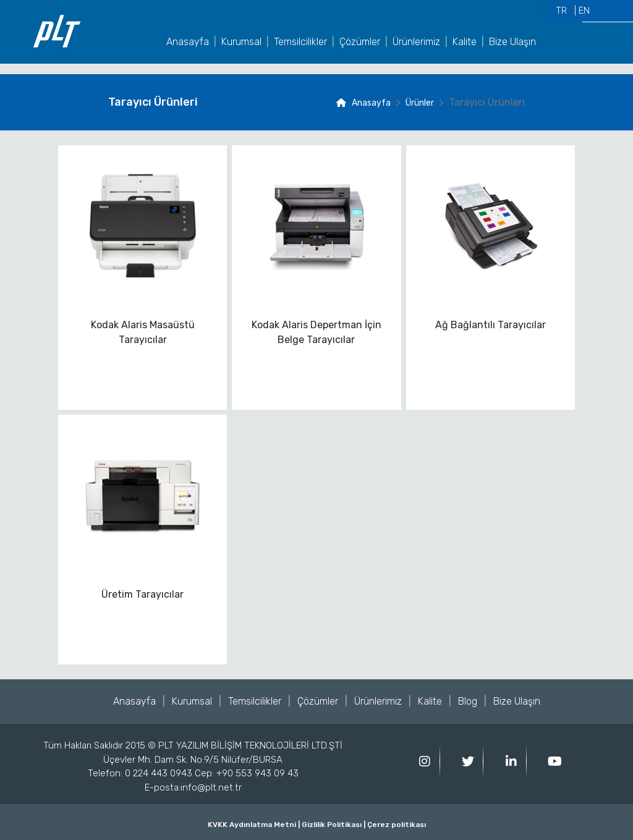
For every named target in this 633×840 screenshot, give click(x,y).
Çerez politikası (396, 825)
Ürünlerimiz (416, 42)
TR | (566, 11)
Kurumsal (241, 42)
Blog (468, 701)
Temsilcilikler (300, 42)
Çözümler (360, 42)
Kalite (465, 42)
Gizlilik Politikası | (333, 825)
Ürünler (420, 103)
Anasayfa (188, 42)
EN (584, 11)
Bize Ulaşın (512, 42)
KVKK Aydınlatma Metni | (254, 825)
